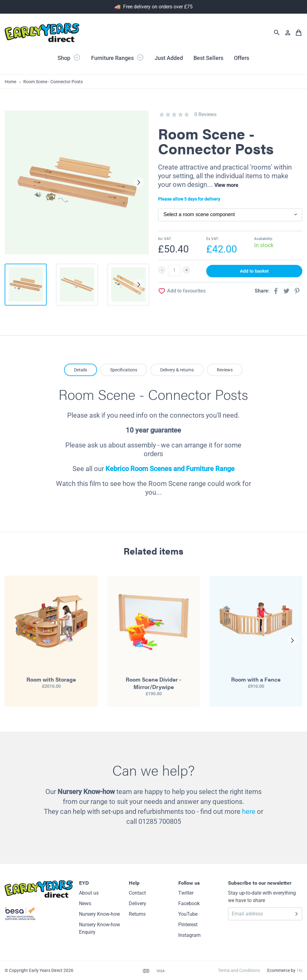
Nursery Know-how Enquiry (100, 928)
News (85, 903)
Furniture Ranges (118, 57)
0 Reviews (205, 114)
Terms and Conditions (239, 970)
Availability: (264, 239)
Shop (69, 57)
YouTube (188, 914)
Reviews (225, 370)
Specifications (124, 370)
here (249, 812)
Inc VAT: (165, 239)
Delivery (137, 903)
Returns (137, 914)
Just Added (169, 58)
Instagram (189, 935)
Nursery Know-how (100, 914)
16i (299, 970)
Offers (242, 58)
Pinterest (188, 925)
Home (10, 82)
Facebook (189, 903)
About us (89, 893)
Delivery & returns (177, 370)
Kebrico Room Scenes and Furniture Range (170, 469)
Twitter (186, 893)
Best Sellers (208, 58)
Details (81, 370)
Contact (137, 893)
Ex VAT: (213, 239)
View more (226, 185)
